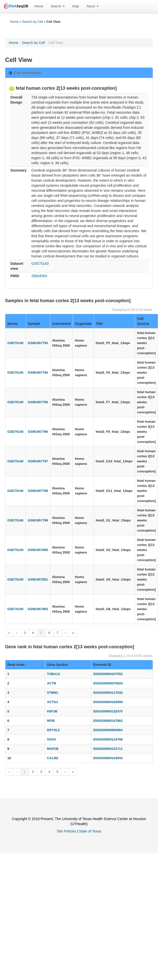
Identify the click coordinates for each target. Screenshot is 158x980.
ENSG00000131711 (108, 749)
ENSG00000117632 (108, 693)
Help (76, 6)
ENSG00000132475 (108, 711)
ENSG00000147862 (108, 721)
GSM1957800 (38, 550)
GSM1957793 (38, 343)
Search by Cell (33, 22)
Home (39, 6)
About (93, 6)
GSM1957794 (38, 373)
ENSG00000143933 (108, 758)
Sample (34, 324)
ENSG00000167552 (108, 674)
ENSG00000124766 (108, 739)
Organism (83, 324)
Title (99, 324)
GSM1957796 (38, 432)
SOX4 (51, 739)
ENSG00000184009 (108, 702)
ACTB (52, 683)
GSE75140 (40, 264)
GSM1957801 (38, 579)
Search (58, 6)
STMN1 (53, 693)
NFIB (51, 721)
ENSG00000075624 (108, 683)
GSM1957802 (38, 609)
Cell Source (143, 321)
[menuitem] (39, 6)
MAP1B (53, 749)
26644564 (39, 276)
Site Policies (66, 831)
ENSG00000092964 (108, 730)
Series (13, 324)
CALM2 (53, 758)
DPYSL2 (53, 730)
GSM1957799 (38, 520)
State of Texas (90, 831)
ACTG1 (53, 702)
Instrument (61, 324)
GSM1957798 (38, 491)
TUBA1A (54, 674)
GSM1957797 (38, 461)
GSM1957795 (38, 402)
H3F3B (52, 711)
